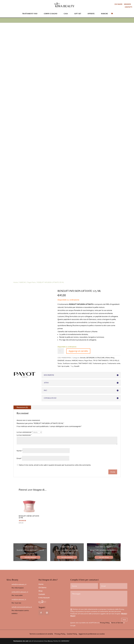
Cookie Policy (72, 634)
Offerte (91, 14)
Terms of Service (117, 623)
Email (19, 458)
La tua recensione (24, 435)
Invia (124, 620)
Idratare (68, 360)
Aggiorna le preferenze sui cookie (92, 634)
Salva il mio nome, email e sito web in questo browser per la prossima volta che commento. (55, 465)
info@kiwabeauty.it (19, 584)
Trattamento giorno (100, 363)
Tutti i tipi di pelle (63, 366)
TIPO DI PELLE (114, 360)
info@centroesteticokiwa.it (22, 607)
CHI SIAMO (118, 4)
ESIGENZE (61, 360)
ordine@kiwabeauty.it (20, 592)
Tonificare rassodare (70, 363)
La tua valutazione (24, 432)
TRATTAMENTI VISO (85, 363)
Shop (41, 591)
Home (16, 282)
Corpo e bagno (51, 14)
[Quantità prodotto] (61, 351)
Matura (81, 360)
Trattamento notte (114, 363)
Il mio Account (44, 598)
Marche (104, 14)
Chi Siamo (42, 588)
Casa (66, 14)
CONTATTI (128, 7)
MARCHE (23, 282)
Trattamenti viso (30, 14)
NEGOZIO (127, 4)
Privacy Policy (105, 623)
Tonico (60, 363)
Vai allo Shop (104, 557)
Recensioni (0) (22, 407)
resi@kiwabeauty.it (19, 599)
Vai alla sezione (30, 557)
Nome (20, 451)
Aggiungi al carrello (78, 351)
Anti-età (83, 358)
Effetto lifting (110, 358)
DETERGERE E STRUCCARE (95, 358)
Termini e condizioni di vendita (41, 634)
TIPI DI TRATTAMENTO (101, 360)
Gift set (78, 14)
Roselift (77, 366)
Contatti (42, 594)
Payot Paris (31, 282)
